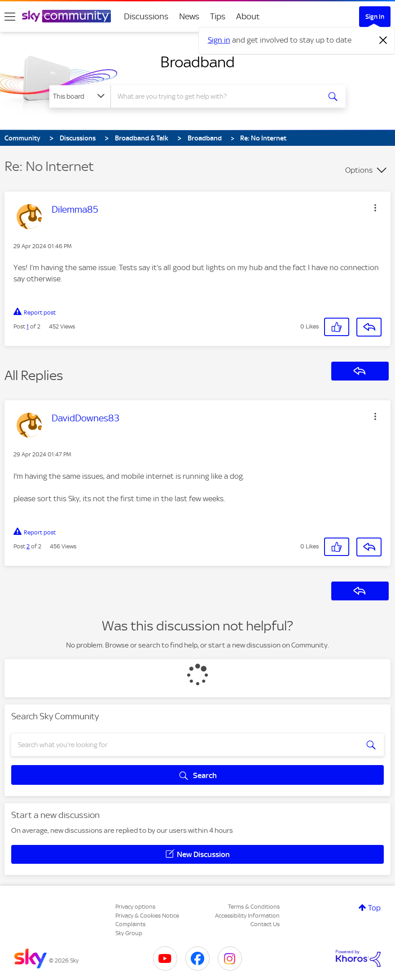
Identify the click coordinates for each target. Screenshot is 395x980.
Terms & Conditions (254, 907)
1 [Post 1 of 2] (28, 326)
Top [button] (374, 908)
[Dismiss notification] (383, 40)
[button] (375, 208)
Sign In (375, 17)
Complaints (130, 924)
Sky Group (129, 933)
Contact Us (265, 924)
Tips (218, 16)
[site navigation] (10, 17)
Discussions (146, 16)
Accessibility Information (247, 916)
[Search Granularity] (80, 96)
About (248, 16)
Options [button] (359, 170)
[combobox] (217, 96)
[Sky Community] (66, 16)
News (189, 16)
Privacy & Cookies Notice (147, 916)
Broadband (197, 62)
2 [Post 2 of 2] (28, 546)
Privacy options (135, 907)
